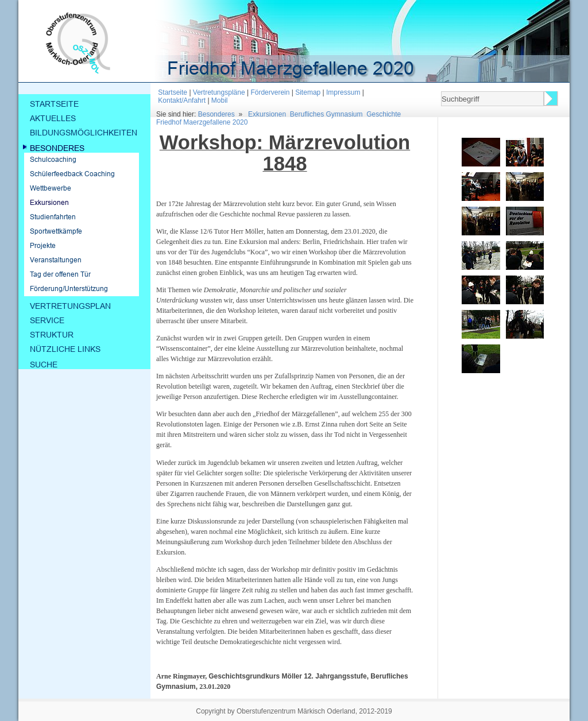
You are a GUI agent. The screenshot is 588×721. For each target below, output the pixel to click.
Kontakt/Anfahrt (182, 100)
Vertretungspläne (219, 92)
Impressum (343, 92)
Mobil (220, 100)
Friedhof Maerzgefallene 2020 (202, 122)
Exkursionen (267, 114)
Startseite (173, 92)
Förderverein (270, 92)
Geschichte (384, 114)
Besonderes (216, 114)
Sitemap (308, 92)
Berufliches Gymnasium (326, 114)
